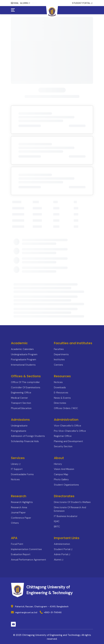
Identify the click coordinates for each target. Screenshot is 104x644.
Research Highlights (22, 502)
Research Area (19, 507)
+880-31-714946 (53, 612)
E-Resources (61, 393)
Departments (61, 354)
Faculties (59, 349)
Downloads (60, 387)
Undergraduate (19, 426)
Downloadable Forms (22, 474)
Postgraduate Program (24, 360)
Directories (60, 403)
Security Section (63, 446)
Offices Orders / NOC (66, 408)
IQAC (57, 521)
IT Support (17, 469)
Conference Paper (21, 518)
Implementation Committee (26, 549)
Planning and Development (68, 441)
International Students (23, 365)
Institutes (59, 360)
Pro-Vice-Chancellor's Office (70, 431)
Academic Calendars (22, 349)
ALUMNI (25, 3)
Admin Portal (62, 554)
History (58, 464)
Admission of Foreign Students (28, 436)
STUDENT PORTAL (82, 3)
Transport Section (21, 403)
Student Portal (63, 549)
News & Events (62, 398)
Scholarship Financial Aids (25, 441)
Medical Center (19, 398)
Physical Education (21, 408)
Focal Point (17, 544)
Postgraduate (19, 431)
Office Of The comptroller (25, 382)
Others (15, 523)
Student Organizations (66, 485)
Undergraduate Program (24, 354)
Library (16, 464)
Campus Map (61, 474)
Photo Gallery (61, 479)
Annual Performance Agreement (29, 560)
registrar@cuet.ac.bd (26, 612)
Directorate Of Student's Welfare (72, 502)
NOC (34, 3)
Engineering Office (21, 393)
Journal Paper (18, 513)
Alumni (59, 560)
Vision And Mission (64, 469)
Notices (58, 382)
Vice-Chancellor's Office (68, 426)
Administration (62, 544)
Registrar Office (63, 436)
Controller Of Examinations (26, 387)
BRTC (57, 527)
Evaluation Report (21, 554)
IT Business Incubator (66, 516)
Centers (58, 365)
